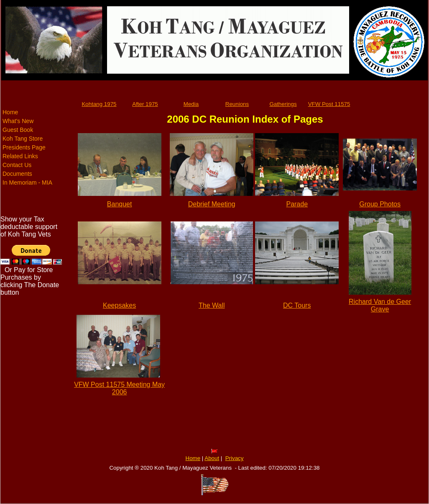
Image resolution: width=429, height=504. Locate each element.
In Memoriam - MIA (27, 183)
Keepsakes (119, 305)
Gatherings (283, 104)
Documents (17, 174)
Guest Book (18, 130)
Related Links (20, 156)
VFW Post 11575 (329, 104)
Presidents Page (24, 147)
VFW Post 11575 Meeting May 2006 (119, 388)
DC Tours (297, 305)
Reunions (237, 104)
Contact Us (17, 165)
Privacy (235, 458)
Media (191, 104)
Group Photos (380, 204)
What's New (18, 121)
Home (10, 112)
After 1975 (145, 104)
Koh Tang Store (23, 139)
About (212, 458)
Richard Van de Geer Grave (380, 305)
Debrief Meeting (212, 204)
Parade (297, 204)
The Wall (212, 305)
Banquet (120, 204)
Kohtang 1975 (99, 104)
